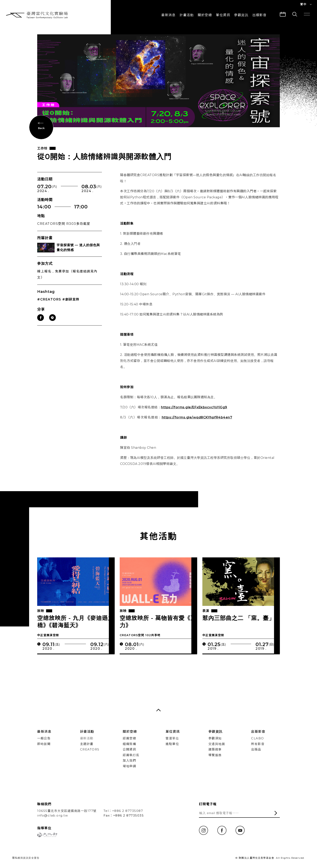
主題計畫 (87, 744)
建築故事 (215, 749)
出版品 (256, 749)
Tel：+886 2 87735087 (123, 811)
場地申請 (129, 766)
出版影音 (258, 732)
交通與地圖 (217, 744)
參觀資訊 (241, 15)
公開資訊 (129, 749)
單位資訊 (223, 15)
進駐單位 (172, 744)
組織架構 (129, 744)
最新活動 (87, 738)
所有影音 (258, 744)
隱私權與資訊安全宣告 (26, 858)
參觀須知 (215, 738)
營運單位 (172, 738)
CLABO (258, 738)
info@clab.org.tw (53, 815)
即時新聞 (44, 744)
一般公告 (44, 738)
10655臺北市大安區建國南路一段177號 (67, 811)
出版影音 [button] (259, 15)
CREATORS (90, 749)
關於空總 (205, 15)
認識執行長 (131, 755)
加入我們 (129, 760)
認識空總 (129, 738)
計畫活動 (187, 15)
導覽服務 (215, 755)
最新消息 (168, 15)
